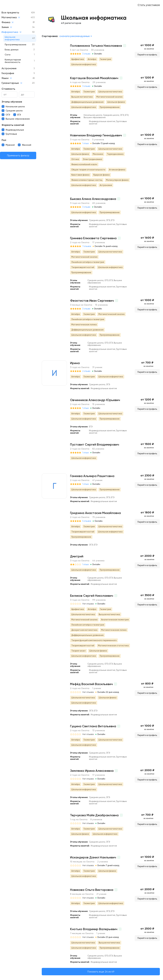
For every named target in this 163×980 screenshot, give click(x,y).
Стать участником (149, 5)
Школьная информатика (12, 38)
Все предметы (10, 13)
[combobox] (76, 36)
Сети (8, 55)
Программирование (16, 45)
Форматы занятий (13, 125)
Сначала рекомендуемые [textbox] (75, 36)
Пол (4, 140)
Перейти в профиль (147, 55)
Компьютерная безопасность (13, 61)
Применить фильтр (18, 155)
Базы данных (12, 50)
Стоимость (8, 89)
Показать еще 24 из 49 (101, 972)
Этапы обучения (12, 102)
